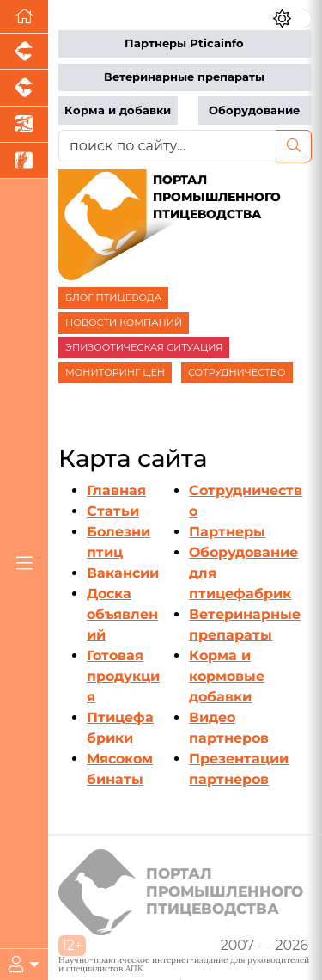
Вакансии (123, 573)
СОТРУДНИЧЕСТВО (237, 372)
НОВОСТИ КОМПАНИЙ (124, 322)
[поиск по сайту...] (167, 146)
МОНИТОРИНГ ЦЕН (115, 372)
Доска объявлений (122, 614)
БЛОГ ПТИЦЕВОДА (113, 297)
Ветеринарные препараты (184, 77)
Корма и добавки (118, 110)
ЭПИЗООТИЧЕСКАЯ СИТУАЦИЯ (144, 347)
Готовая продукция (123, 676)
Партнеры (227, 532)
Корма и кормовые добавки (227, 676)
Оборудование (254, 110)
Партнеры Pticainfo (184, 43)
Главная (116, 490)
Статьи (113, 511)
